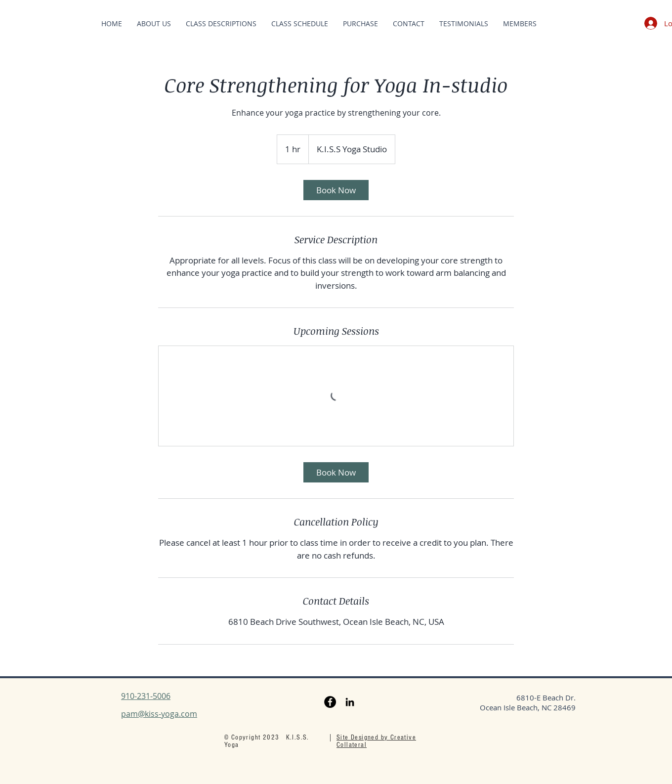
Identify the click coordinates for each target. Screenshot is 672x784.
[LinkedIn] (350, 702)
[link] (336, 190)
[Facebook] (330, 702)
